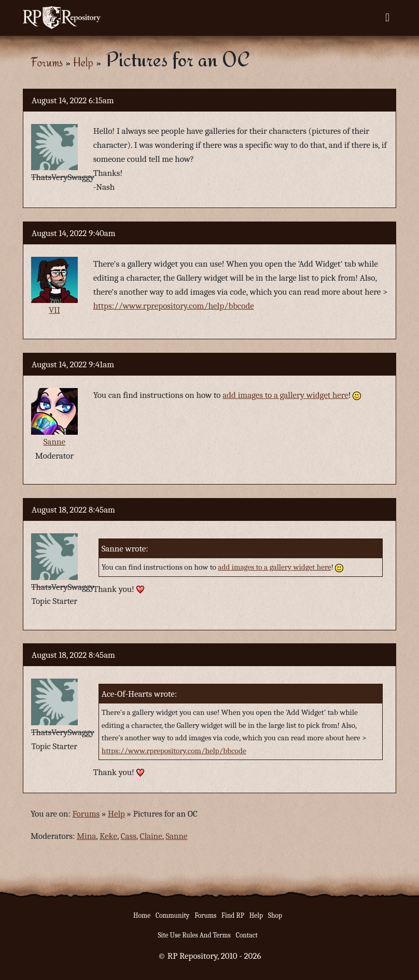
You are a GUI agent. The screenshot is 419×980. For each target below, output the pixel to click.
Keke (108, 836)
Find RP (233, 915)
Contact (247, 935)
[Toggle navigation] (387, 18)
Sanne (54, 442)
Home (142, 915)
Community (172, 915)
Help (83, 62)
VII (54, 310)
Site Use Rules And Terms (194, 935)
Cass (129, 836)
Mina (86, 836)
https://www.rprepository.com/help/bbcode (174, 306)
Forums (47, 62)
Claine (151, 836)
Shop (275, 915)
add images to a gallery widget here (285, 395)
